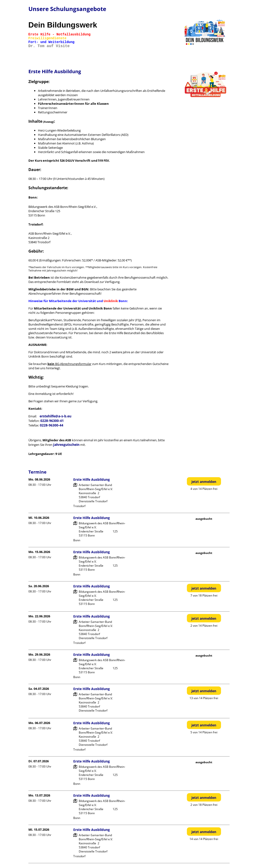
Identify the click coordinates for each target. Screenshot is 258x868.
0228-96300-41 (52, 421)
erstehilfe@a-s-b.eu (55, 416)
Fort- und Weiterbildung (51, 42)
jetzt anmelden (204, 482)
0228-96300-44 (52, 425)
